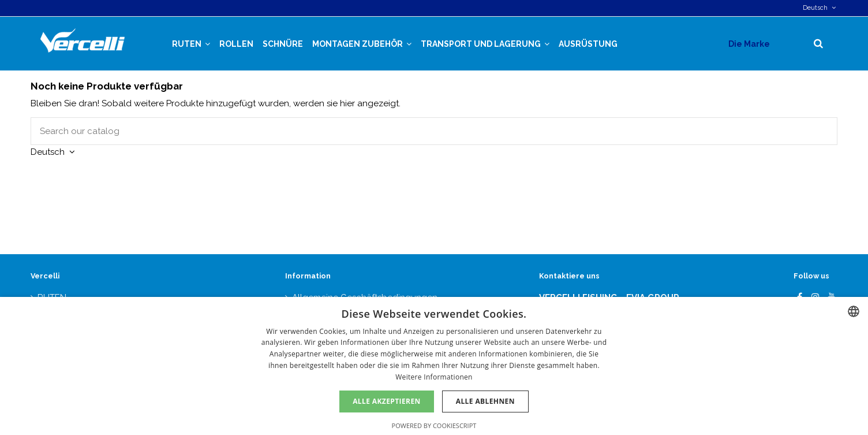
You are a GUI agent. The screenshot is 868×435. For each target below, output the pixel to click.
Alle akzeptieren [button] (387, 401)
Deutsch (820, 8)
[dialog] (434, 366)
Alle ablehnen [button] (485, 401)
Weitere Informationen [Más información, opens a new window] (434, 377)
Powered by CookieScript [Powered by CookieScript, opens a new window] (434, 425)
